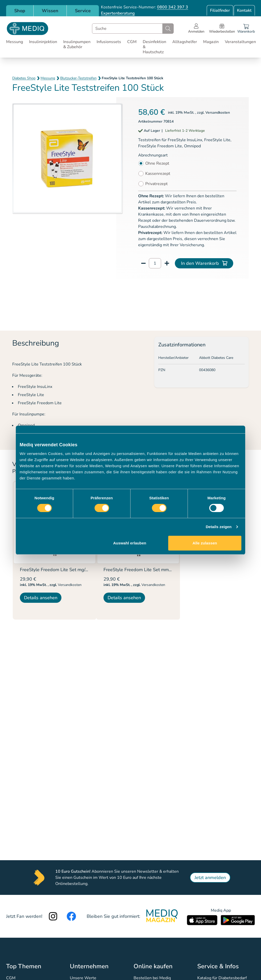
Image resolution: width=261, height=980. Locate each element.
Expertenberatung (118, 13)
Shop (20, 11)
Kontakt (244, 10)
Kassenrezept (158, 174)
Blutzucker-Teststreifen (78, 78)
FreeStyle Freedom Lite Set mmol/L (140, 570)
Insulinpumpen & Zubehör (77, 44)
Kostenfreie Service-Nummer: (145, 7)
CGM (132, 42)
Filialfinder (220, 10)
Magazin (211, 42)
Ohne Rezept (157, 163)
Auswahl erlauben (130, 543)
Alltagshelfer (185, 42)
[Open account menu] (196, 29)
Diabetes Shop (24, 78)
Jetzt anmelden (210, 878)
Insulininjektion (43, 42)
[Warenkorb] (246, 29)
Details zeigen (219, 527)
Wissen (50, 11)
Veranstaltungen (240, 42)
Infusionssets (109, 42)
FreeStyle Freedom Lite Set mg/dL (55, 570)
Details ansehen (41, 598)
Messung (15, 42)
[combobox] (133, 29)
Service (83, 11)
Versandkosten (218, 113)
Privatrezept (156, 184)
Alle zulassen (205, 543)
